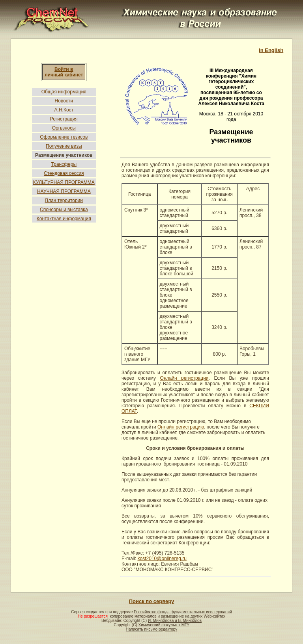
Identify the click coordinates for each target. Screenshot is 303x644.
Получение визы (64, 146)
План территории (64, 200)
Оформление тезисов (64, 137)
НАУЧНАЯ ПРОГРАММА (64, 191)
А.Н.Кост (64, 110)
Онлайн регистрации (184, 378)
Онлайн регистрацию (181, 427)
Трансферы (64, 164)
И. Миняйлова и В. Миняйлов (175, 621)
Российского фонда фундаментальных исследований (183, 612)
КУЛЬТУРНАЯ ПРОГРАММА (64, 182)
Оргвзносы (64, 128)
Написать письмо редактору (151, 629)
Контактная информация (64, 219)
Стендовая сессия (64, 173)
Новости (64, 101)
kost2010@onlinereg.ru (162, 559)
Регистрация (64, 119)
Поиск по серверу (151, 601)
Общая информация (64, 92)
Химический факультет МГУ (164, 625)
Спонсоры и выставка (64, 210)
